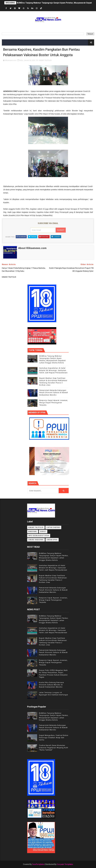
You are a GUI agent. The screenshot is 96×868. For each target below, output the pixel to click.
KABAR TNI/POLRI (45, 60)
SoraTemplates (38, 864)
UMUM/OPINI (52, 540)
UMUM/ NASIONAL (36, 540)
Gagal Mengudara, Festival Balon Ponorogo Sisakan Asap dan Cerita (54, 738)
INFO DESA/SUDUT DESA (39, 536)
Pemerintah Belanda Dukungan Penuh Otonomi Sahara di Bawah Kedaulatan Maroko (54, 393)
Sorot (43, 532)
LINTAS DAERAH (53, 527)
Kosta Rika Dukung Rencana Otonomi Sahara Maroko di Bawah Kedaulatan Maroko (51, 685)
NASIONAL (33, 532)
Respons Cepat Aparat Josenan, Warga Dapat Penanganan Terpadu (54, 403)
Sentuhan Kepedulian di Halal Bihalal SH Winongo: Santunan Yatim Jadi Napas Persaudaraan (53, 370)
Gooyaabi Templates (65, 864)
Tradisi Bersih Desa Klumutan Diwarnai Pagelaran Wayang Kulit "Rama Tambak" (54, 748)
